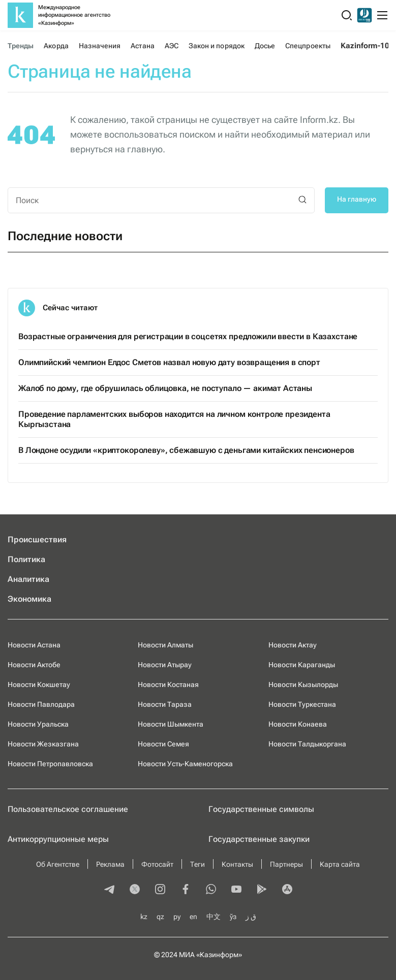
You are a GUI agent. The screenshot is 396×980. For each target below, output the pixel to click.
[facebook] (186, 890)
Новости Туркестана (302, 704)
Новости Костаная (168, 684)
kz (144, 917)
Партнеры (286, 864)
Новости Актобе (34, 665)
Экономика (29, 599)
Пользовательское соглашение (68, 809)
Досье (265, 46)
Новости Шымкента (171, 724)
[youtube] (236, 890)
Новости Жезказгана (43, 744)
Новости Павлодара (41, 704)
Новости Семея (163, 744)
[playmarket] (262, 890)
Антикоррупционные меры (58, 839)
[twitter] (135, 890)
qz (160, 917)
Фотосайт (157, 864)
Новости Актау (293, 645)
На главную (357, 199)
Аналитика (28, 579)
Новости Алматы (165, 645)
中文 (214, 917)
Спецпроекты (308, 46)
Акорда (56, 46)
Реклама (110, 864)
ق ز (251, 917)
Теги (197, 864)
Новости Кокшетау (39, 684)
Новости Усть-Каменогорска (185, 764)
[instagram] (160, 890)
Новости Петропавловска (50, 764)
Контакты (237, 864)
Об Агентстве (58, 864)
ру (177, 917)
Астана (142, 46)
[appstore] (287, 890)
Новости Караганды (302, 665)
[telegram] (109, 890)
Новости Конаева (298, 724)
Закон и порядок (217, 46)
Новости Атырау (165, 665)
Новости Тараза (165, 704)
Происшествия (37, 540)
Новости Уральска (38, 724)
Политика (26, 559)
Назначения (100, 46)
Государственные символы (261, 809)
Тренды (21, 46)
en (193, 917)
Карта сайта (340, 864)
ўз (233, 917)
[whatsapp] (211, 890)
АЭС (172, 46)
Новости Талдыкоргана (307, 744)
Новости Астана (34, 645)
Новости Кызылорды (303, 684)
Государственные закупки (259, 839)
